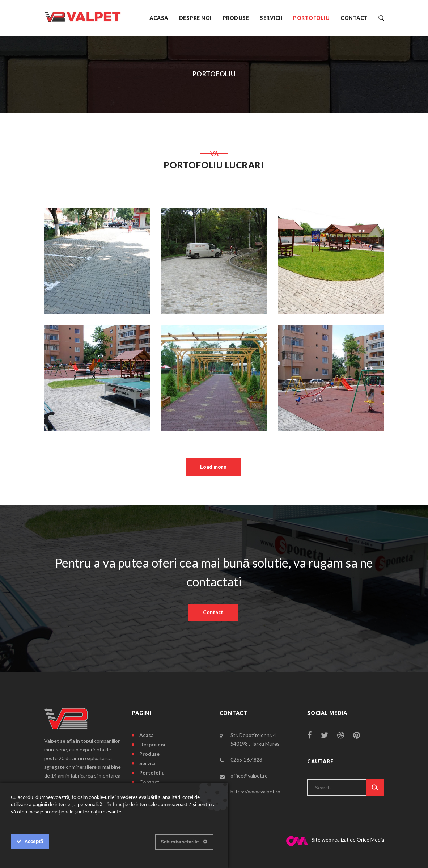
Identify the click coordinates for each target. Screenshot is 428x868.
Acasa (159, 18)
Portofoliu (311, 18)
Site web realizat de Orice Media (335, 841)
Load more (213, 467)
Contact (354, 18)
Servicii (271, 18)
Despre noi (195, 18)
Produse (236, 18)
